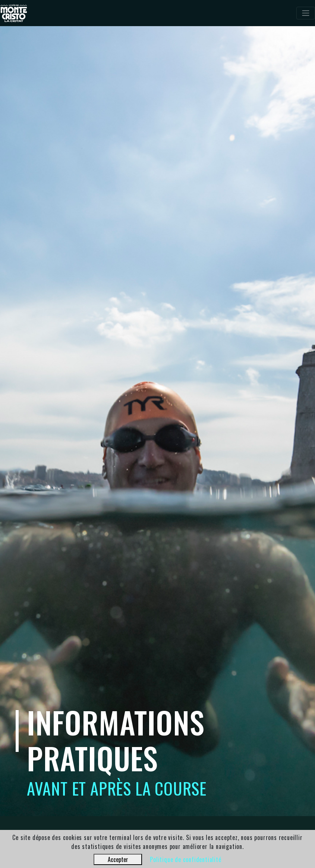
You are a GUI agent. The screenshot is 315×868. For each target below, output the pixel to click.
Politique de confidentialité (185, 859)
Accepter (118, 859)
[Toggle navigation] (306, 13)
